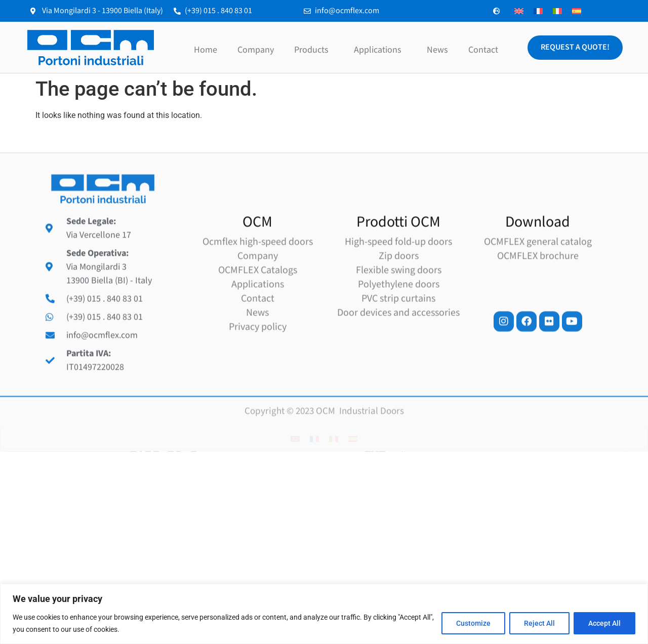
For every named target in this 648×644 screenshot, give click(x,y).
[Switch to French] (538, 11)
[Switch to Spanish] (577, 11)
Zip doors (399, 338)
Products (314, 50)
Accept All (604, 623)
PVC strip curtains (398, 381)
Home (206, 50)
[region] (324, 614)
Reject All (539, 623)
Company (256, 50)
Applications (380, 50)
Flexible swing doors (399, 352)
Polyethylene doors (399, 367)
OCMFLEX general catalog (538, 324)
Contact (483, 50)
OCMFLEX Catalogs (258, 352)
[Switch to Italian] (557, 11)
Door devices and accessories (398, 395)
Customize (473, 623)
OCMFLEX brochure (538, 338)
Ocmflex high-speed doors (258, 324)
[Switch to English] (519, 11)
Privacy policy (258, 409)
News (437, 50)
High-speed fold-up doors (398, 324)
